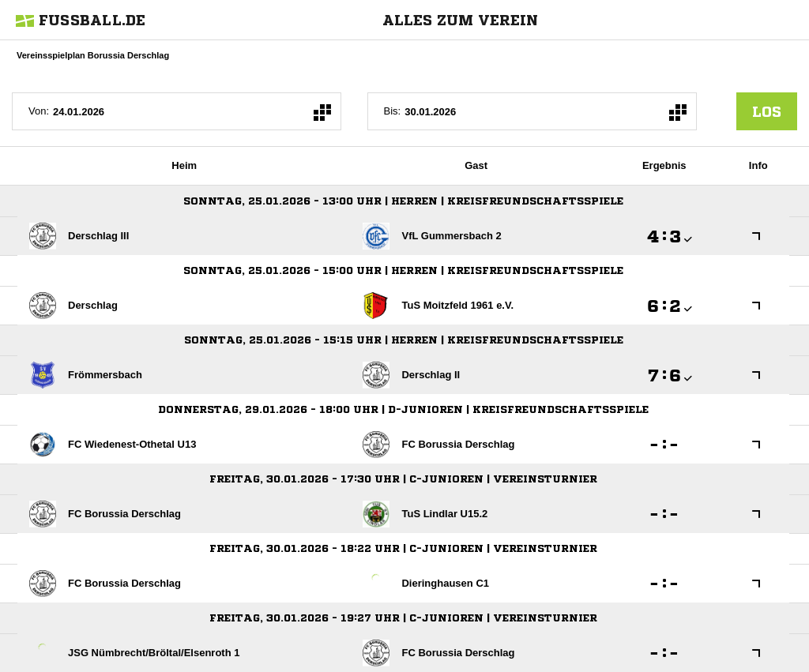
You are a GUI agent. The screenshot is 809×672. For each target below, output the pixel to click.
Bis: (393, 111)
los (767, 111)
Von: (39, 111)
